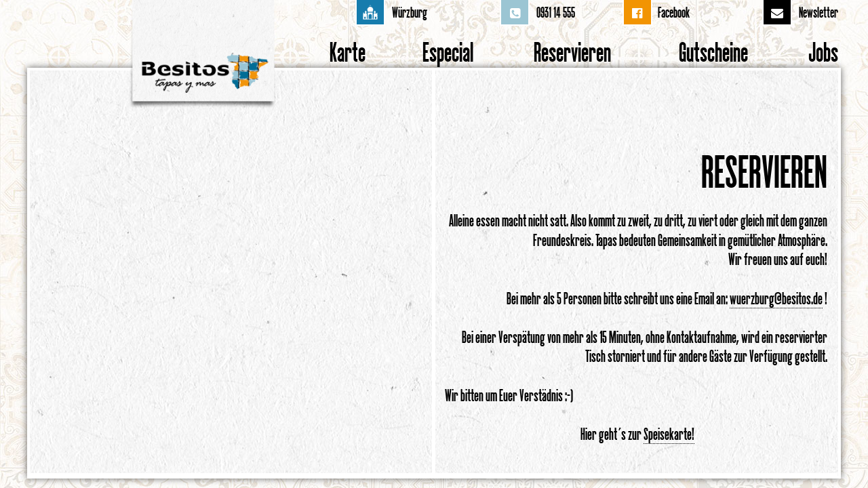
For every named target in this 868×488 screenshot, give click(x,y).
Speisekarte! (669, 434)
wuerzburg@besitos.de (776, 298)
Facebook (674, 12)
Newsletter (818, 12)
